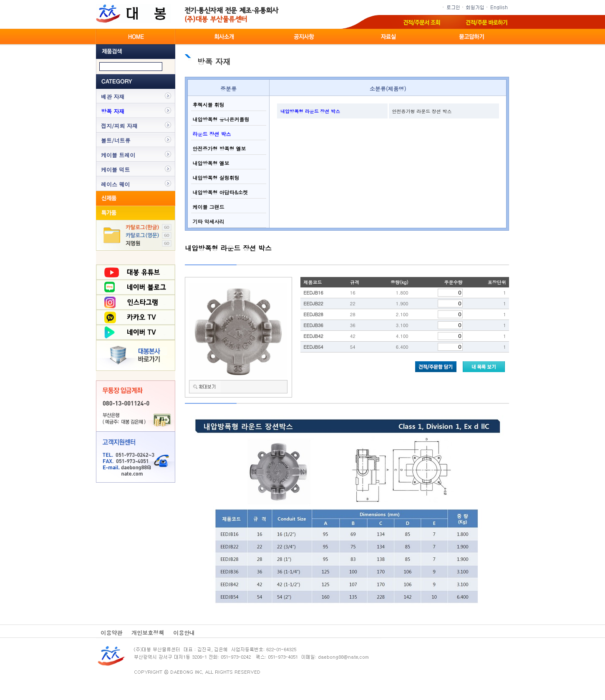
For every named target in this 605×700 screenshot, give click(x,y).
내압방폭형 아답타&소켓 (220, 192)
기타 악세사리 (208, 221)
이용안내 (184, 633)
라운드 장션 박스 (211, 134)
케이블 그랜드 (208, 207)
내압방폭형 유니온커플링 (220, 119)
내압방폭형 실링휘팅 (215, 178)
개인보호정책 (148, 633)
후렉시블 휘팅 (208, 104)
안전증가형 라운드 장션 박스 (422, 111)
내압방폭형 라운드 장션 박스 (310, 111)
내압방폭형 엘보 (210, 163)
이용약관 (111, 633)
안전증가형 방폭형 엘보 (219, 148)
